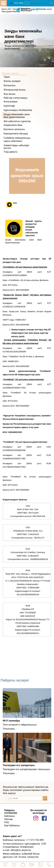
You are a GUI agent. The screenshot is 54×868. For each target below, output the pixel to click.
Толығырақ (9, 729)
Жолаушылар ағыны (15, 90)
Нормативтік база (13, 125)
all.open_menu (3, 3)
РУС (16, 3)
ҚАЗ (11, 3)
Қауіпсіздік (9, 106)
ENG (21, 3)
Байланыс (10, 816)
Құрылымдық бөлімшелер (18, 110)
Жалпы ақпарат (12, 81)
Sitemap (8, 819)
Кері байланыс (12, 825)
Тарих (7, 77)
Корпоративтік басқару (16, 134)
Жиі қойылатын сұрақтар (17, 121)
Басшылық (10, 85)
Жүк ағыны (10, 94)
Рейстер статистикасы (15, 98)
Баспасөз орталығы (14, 129)
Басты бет (6, 9)
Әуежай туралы (20, 9)
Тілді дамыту (11, 152)
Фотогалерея (11, 102)
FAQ (6, 822)
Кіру (15, 203)
